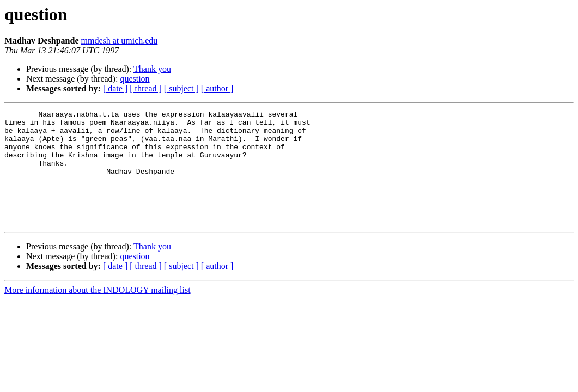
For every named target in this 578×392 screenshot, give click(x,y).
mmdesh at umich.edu (119, 41)
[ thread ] (146, 88)
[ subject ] (181, 88)
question (135, 79)
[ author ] (217, 88)
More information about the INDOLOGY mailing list (98, 313)
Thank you (152, 69)
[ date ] (115, 88)
